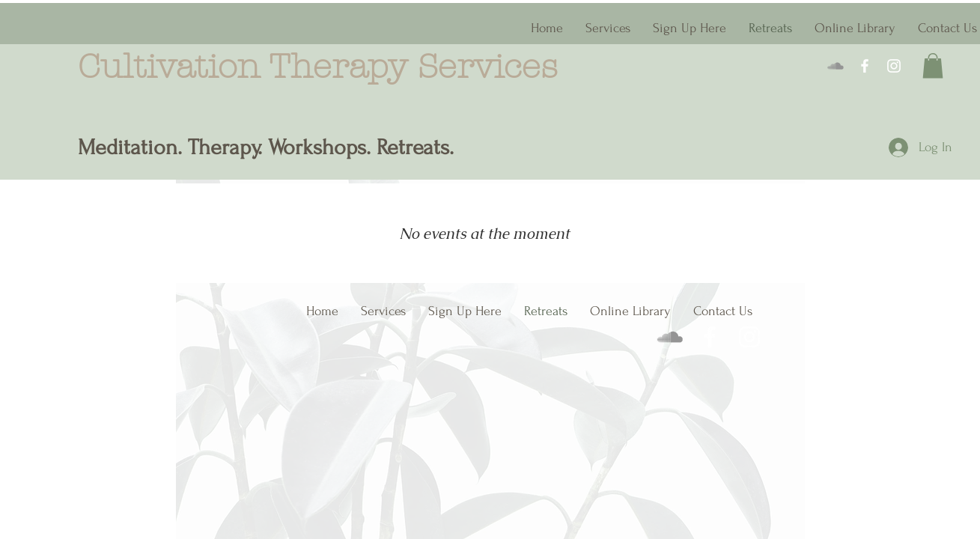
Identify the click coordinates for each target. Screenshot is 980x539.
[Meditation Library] (836, 66)
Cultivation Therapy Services (323, 67)
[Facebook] (865, 66)
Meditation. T (138, 147)
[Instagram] (894, 66)
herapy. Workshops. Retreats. (329, 147)
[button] (933, 66)
